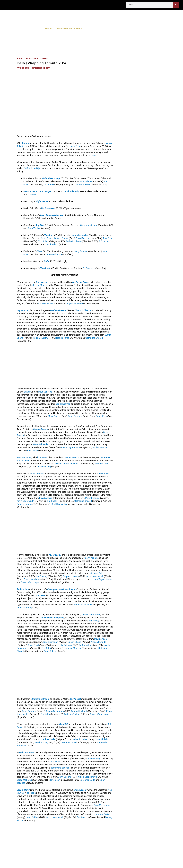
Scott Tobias (34, 228)
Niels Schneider (41, 444)
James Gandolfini (80, 235)
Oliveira (87, 310)
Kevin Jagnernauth (71, 447)
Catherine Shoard (83, 184)
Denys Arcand (42, 282)
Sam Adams (86, 181)
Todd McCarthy (41, 338)
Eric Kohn (46, 648)
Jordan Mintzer (40, 285)
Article (30, 58)
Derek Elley (101, 416)
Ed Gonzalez (89, 268)
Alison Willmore (54, 254)
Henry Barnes (80, 251)
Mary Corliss (54, 416)
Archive (21, 58)
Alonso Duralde (98, 642)
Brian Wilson (80, 790)
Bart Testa (40, 595)
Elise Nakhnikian (32, 579)
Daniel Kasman (63, 404)
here (94, 155)
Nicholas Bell (96, 573)
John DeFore (65, 777)
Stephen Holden (71, 576)
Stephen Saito (88, 780)
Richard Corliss (61, 238)
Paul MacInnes (24, 457)
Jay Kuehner (23, 310)
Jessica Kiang (44, 467)
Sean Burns (47, 238)
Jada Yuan (55, 762)
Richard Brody (72, 191)
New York (75, 146)
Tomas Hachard (79, 711)
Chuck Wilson (52, 244)
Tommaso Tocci (69, 742)
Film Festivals (41, 58)
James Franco (72, 457)
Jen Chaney (42, 576)
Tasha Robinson (74, 241)
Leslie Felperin (65, 645)
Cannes (33, 194)
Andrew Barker (46, 303)
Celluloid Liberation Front (66, 464)
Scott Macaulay (59, 504)
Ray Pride (108, 238)
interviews (42, 457)
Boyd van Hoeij (46, 392)
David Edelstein (84, 238)
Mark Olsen (54, 780)
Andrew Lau (23, 589)
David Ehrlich (101, 739)
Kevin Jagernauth (26, 501)
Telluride (21, 146)
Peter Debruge (75, 416)
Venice (109, 143)
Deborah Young (24, 504)
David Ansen (100, 639)
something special (60, 768)
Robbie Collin (101, 464)
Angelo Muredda (75, 303)
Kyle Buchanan (51, 642)
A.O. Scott (104, 241)
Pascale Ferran (31, 191)
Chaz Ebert (33, 645)
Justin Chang (75, 642)
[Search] (176, 5)
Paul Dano (31, 793)
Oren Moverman (102, 805)
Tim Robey (49, 184)
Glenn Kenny (91, 558)
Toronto (26, 143)
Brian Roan (32, 451)
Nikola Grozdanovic (83, 604)
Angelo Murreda (73, 648)
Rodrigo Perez (62, 338)
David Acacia (46, 498)
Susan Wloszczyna (30, 582)
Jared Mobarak (24, 780)
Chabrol (79, 310)
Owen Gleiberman (55, 711)
